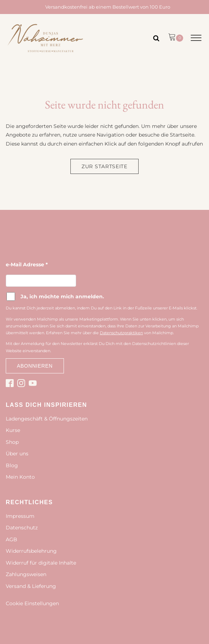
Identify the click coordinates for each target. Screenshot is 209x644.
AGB (11, 539)
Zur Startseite (104, 166)
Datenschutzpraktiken (121, 333)
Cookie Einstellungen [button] (32, 603)
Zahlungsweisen (26, 574)
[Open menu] (196, 38)
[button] (176, 38)
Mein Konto (20, 477)
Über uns (17, 454)
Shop (12, 442)
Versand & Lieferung (31, 586)
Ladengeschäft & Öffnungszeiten (47, 419)
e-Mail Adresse (27, 264)
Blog (12, 465)
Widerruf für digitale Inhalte (41, 563)
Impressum (20, 516)
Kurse (13, 430)
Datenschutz (22, 528)
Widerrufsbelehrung (31, 551)
